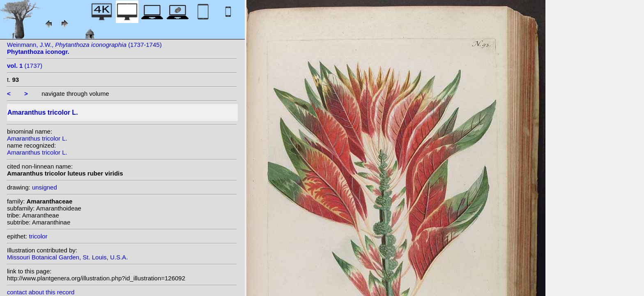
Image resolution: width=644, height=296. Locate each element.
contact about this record (41, 292)
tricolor (38, 236)
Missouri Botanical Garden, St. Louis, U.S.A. (67, 257)
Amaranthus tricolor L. (37, 138)
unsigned (45, 187)
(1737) (25, 66)
